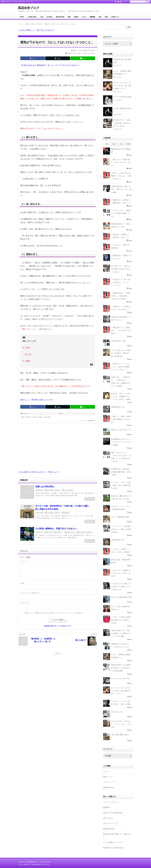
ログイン (106, 772)
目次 (42, 17)
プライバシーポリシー (111, 802)
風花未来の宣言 (109, 829)
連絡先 (76, 17)
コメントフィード (110, 782)
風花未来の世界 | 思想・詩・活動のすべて (117, 836)
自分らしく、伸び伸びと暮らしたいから (37, 400)
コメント (85, 421)
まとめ (84, 17)
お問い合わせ (108, 818)
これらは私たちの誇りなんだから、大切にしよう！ (39, 472)
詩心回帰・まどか (69, 532)
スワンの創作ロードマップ (113, 842)
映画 (106, 17)
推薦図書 (92, 17)
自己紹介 (50, 17)
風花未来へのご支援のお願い (114, 848)
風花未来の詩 (60, 17)
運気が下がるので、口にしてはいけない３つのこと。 (57, 42)
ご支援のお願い (32, 17)
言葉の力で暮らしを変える (75, 53)
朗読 (69, 17)
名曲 (100, 17)
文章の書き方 (66, 513)
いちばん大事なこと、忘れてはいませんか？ (36, 30)
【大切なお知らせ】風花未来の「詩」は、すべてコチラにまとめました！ (51, 65)
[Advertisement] (58, 448)
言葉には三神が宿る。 (46, 487)
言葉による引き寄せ (89, 53)
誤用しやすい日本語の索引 (113, 813)
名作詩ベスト (115, 17)
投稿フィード (108, 777)
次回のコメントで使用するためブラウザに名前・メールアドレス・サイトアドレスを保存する (54, 613)
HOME (22, 17)
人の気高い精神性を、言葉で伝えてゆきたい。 (57, 529)
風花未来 (93, 421)
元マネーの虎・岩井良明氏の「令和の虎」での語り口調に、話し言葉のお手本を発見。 (63, 507)
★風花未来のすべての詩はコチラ (58, 626)
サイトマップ (125, 2)
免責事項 (106, 807)
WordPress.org (108, 787)
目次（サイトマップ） (111, 823)
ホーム (58, 653)
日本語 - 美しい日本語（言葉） (53, 532)
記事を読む (90, 499)
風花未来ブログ (29, 8)
